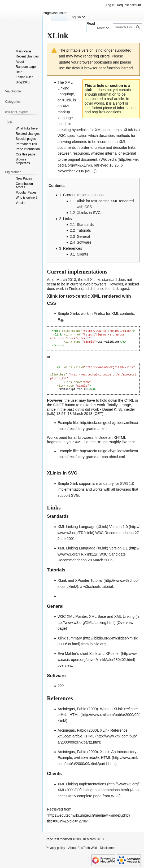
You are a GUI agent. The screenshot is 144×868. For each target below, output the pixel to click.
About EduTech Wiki (82, 848)
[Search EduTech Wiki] (127, 27)
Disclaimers (108, 848)
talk (51, 414)
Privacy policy (55, 848)
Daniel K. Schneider (119, 409)
